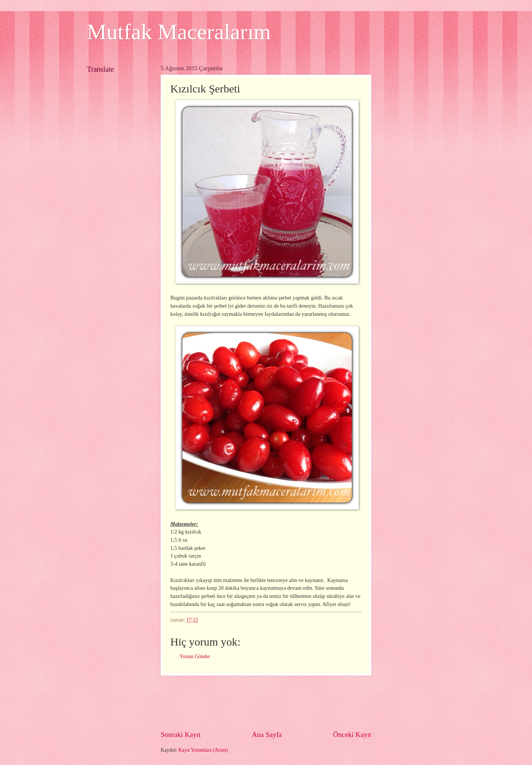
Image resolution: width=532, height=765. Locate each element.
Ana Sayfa (267, 734)
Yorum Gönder (195, 656)
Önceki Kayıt (352, 734)
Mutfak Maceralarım (179, 32)
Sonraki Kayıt (181, 734)
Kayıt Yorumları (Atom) (203, 750)
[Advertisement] (295, 703)
